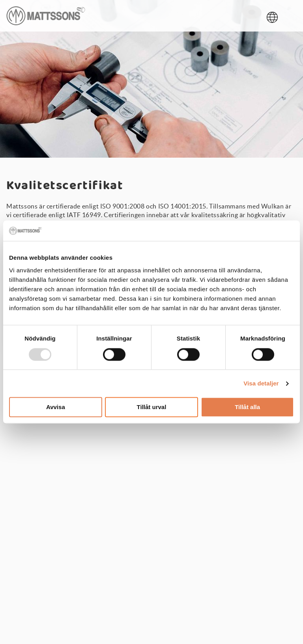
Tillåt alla (247, 407)
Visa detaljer (261, 383)
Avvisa (56, 407)
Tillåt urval (152, 407)
